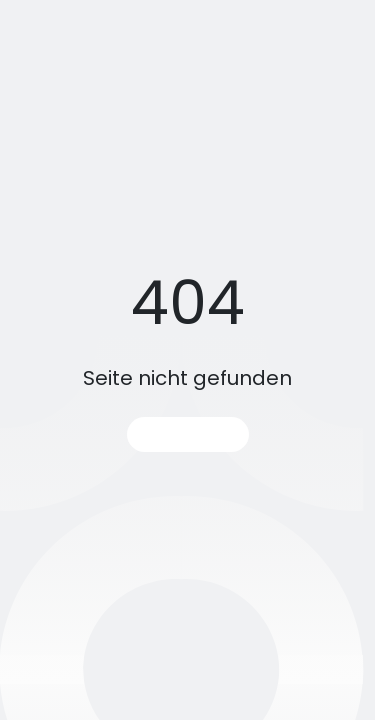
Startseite (188, 434)
